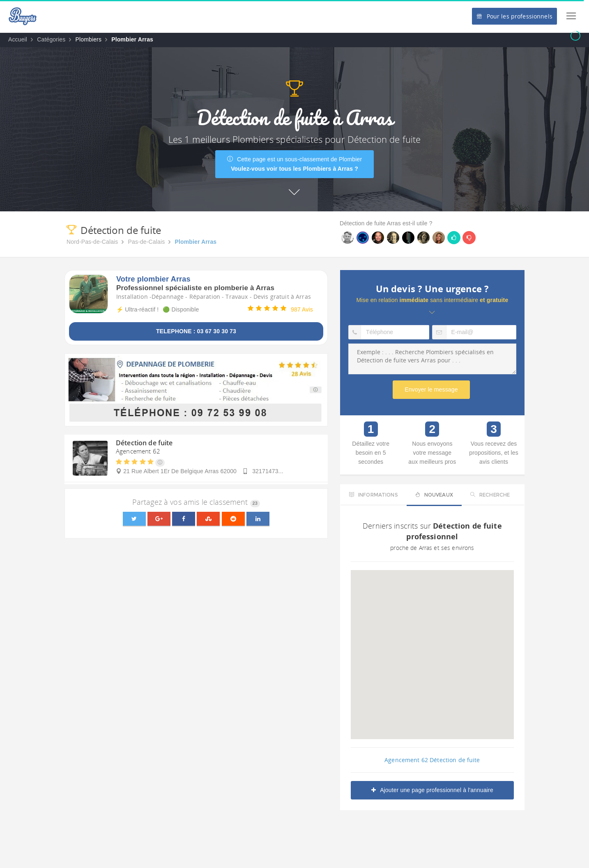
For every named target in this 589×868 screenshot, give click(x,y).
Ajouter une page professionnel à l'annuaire (432, 790)
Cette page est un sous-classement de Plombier (295, 164)
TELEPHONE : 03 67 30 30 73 (196, 331)
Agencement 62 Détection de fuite (432, 760)
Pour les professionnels (514, 16)
